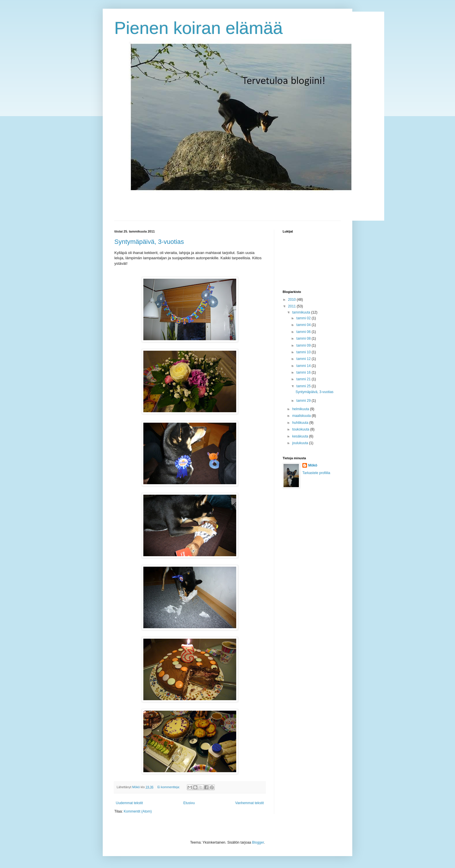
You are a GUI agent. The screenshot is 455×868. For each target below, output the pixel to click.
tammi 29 (304, 401)
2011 (292, 306)
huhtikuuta (301, 423)
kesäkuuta (301, 436)
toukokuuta (301, 429)
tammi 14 (304, 366)
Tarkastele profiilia (316, 473)
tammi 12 (304, 359)
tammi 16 (304, 372)
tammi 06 (304, 332)
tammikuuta (302, 312)
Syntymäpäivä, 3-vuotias (149, 242)
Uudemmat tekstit (129, 803)
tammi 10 (304, 352)
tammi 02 (304, 318)
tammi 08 (304, 338)
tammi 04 (304, 325)
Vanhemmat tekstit (250, 803)
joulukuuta (301, 443)
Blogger (258, 842)
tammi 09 (304, 345)
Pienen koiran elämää (198, 28)
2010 (292, 300)
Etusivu (189, 803)
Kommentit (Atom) (138, 811)
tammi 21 (304, 379)
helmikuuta (301, 409)
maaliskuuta (302, 416)
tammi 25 (304, 386)
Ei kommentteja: (169, 787)
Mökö (313, 465)
